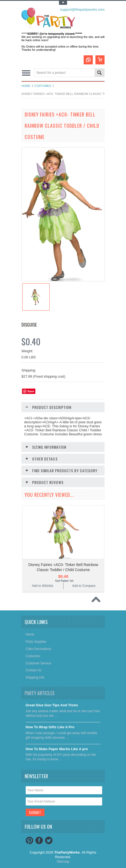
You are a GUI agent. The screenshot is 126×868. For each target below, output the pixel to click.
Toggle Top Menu (63, 3)
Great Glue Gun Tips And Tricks (52, 705)
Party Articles (40, 693)
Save (31, 391)
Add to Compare (84, 586)
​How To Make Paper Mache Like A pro (57, 749)
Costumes (43, 86)
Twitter (49, 840)
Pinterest (29, 840)
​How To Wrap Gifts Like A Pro (50, 727)
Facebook (39, 840)
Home (26, 86)
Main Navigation (26, 73)
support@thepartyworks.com (82, 9)
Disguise (29, 325)
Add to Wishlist (42, 586)
